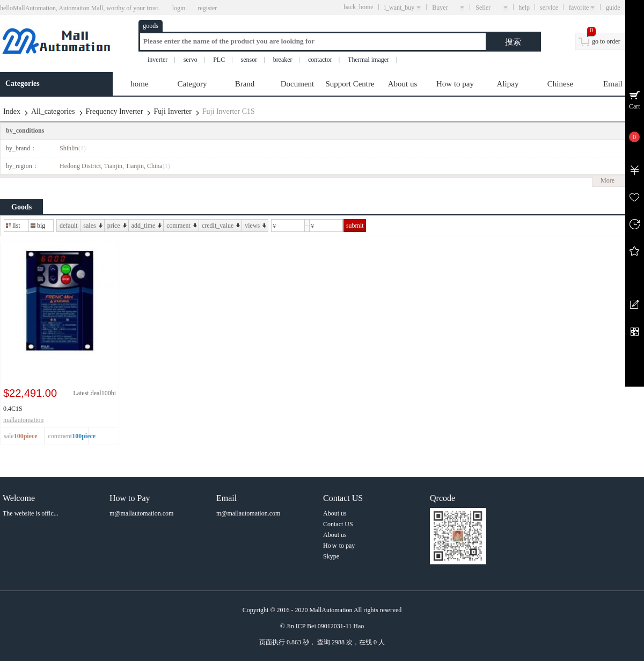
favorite (582, 8)
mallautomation (23, 420)
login (179, 8)
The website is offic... (31, 513)
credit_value (221, 226)
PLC (219, 60)
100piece (84, 436)
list (13, 226)
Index (12, 111)
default (68, 226)
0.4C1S (13, 409)
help (524, 8)
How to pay (455, 84)
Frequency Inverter (115, 111)
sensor (249, 60)
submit (355, 226)
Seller (492, 8)
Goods (21, 207)
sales (93, 226)
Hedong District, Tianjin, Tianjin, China (115, 166)
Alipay (508, 84)
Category (192, 84)
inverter (158, 60)
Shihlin (73, 148)
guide (622, 8)
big (38, 226)
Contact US (338, 524)
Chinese (560, 84)
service (549, 8)
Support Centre (350, 84)
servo (191, 60)
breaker (283, 60)
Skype (331, 556)
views (255, 226)
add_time (147, 226)
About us (403, 84)
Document (297, 84)
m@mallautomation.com (141, 513)
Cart (635, 106)
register (207, 8)
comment (182, 226)
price (117, 226)
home (139, 84)
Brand (245, 84)
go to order (606, 41)
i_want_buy (403, 8)
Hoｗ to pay (339, 546)
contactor (320, 60)
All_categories (53, 111)
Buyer (448, 8)
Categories (23, 83)
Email (613, 84)
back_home (358, 7)
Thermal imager (368, 60)
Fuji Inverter (172, 111)
